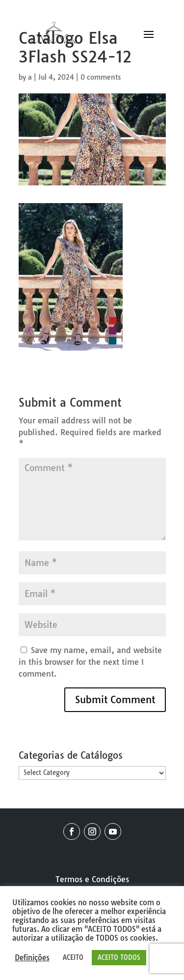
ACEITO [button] (73, 957)
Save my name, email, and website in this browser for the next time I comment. (90, 662)
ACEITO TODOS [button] (119, 957)
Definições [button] (32, 958)
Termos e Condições (92, 879)
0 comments (101, 77)
